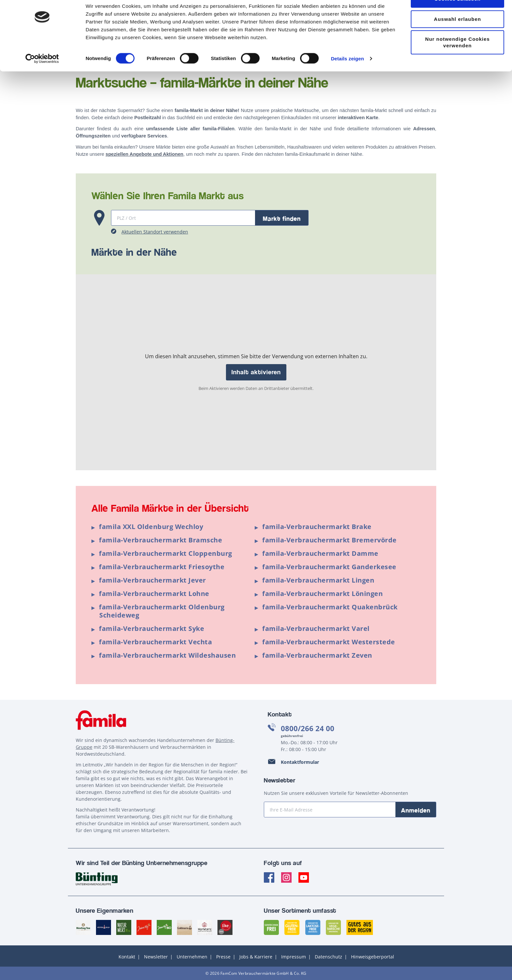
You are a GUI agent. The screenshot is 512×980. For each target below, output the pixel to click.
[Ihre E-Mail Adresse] (330, 810)
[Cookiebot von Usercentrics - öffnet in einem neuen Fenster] (42, 76)
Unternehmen (192, 957)
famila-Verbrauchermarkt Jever (152, 580)
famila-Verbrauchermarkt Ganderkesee (329, 567)
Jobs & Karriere (256, 957)
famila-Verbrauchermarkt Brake (317, 527)
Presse (223, 957)
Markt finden (282, 218)
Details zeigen (347, 76)
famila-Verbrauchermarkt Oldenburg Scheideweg (162, 611)
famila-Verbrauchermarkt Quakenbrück (330, 607)
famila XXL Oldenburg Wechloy (151, 527)
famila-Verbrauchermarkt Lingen (318, 580)
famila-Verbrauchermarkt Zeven (317, 655)
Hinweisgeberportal (373, 957)
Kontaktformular (300, 762)
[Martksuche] (183, 218)
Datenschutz (328, 957)
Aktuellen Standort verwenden (155, 232)
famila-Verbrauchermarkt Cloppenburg (166, 553)
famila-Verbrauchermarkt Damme (320, 553)
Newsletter (156, 957)
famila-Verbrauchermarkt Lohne (154, 594)
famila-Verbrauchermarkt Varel (316, 628)
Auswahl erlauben (457, 37)
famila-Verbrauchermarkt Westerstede (329, 642)
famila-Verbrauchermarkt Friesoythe (162, 567)
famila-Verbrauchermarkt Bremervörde (329, 540)
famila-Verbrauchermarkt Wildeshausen (167, 655)
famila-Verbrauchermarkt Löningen (322, 594)
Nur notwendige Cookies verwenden (457, 60)
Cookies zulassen (457, 16)
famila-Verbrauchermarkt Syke (152, 628)
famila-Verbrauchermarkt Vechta (155, 642)
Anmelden (416, 810)
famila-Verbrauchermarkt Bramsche (160, 540)
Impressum (294, 957)
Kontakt (127, 957)
